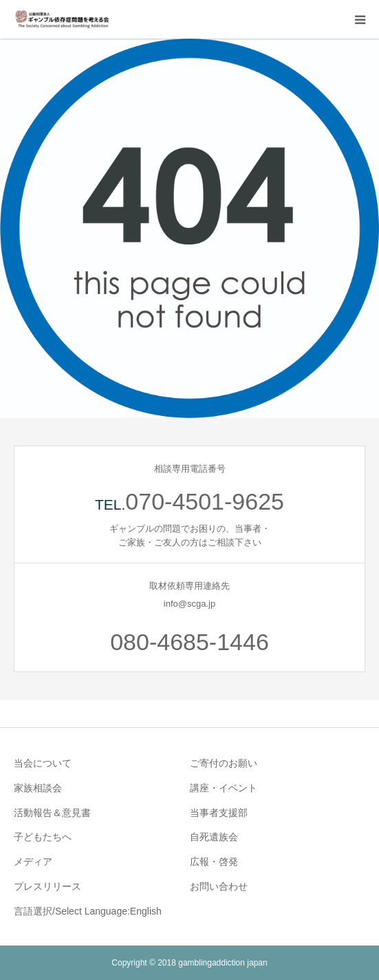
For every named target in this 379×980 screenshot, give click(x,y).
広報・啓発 (214, 862)
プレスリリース (47, 886)
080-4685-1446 (189, 642)
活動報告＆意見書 (52, 813)
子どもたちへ (43, 837)
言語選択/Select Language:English (88, 911)
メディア (33, 862)
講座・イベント (224, 788)
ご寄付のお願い (224, 763)
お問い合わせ (219, 886)
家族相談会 (38, 788)
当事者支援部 (219, 813)
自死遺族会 (214, 837)
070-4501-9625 (205, 501)
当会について (43, 763)
